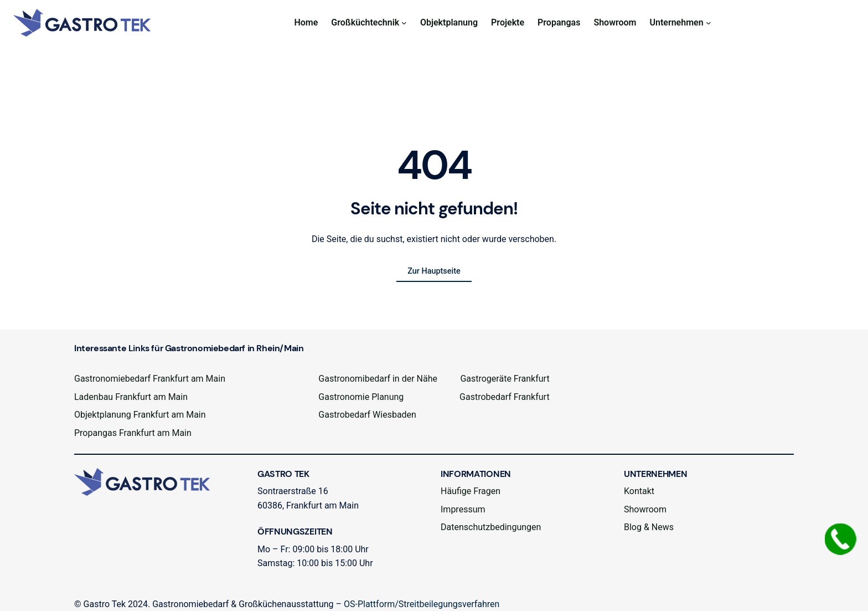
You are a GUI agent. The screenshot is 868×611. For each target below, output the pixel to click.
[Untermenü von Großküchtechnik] (404, 23)
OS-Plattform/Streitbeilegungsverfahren (422, 604)
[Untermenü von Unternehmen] (709, 23)
